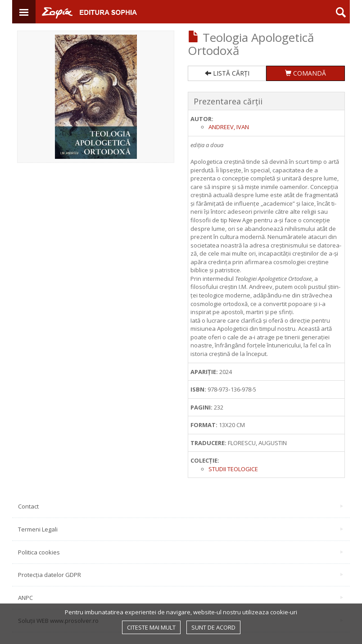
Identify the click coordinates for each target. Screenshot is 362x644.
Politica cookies (181, 552)
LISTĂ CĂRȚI (227, 73)
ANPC (181, 598)
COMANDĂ (305, 73)
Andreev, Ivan (229, 127)
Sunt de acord (213, 627)
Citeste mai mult (151, 627)
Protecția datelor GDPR (181, 575)
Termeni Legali (181, 529)
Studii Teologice (233, 469)
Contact (181, 506)
